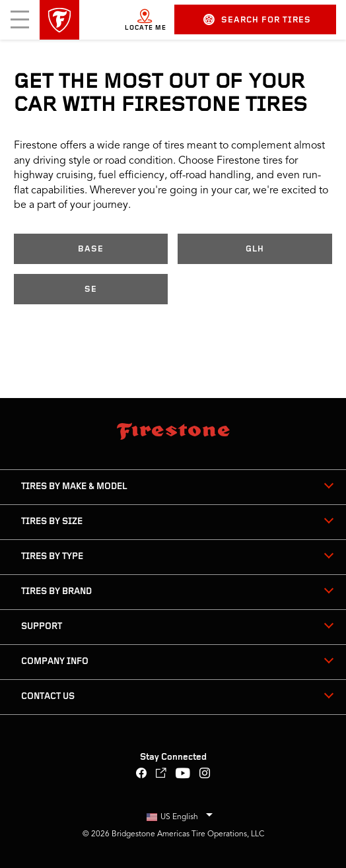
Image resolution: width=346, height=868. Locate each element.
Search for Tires (257, 19)
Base (91, 249)
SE (91, 289)
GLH (255, 249)
